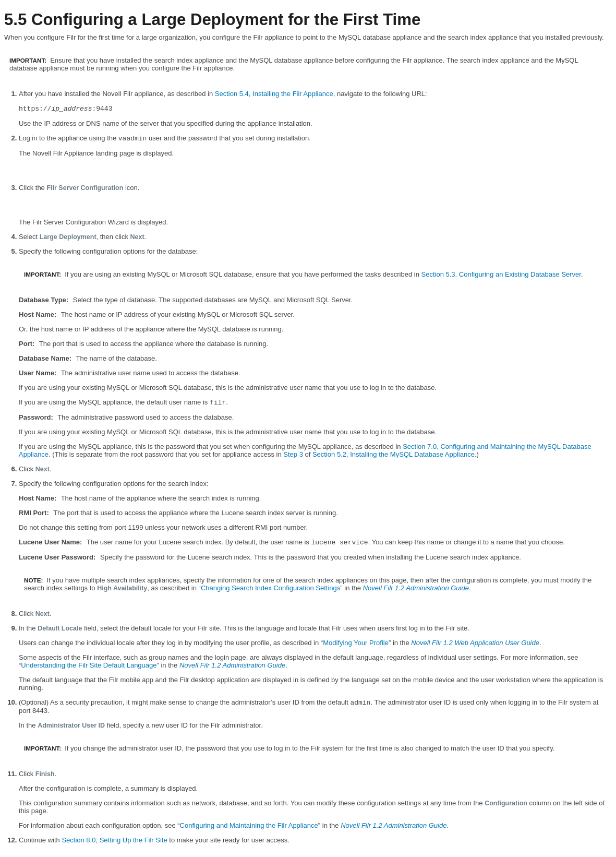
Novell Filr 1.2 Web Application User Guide (475, 643)
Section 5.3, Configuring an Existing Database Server (501, 274)
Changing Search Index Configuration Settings (270, 588)
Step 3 (293, 454)
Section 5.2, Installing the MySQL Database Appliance (394, 454)
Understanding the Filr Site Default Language (89, 665)
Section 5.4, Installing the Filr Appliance (274, 94)
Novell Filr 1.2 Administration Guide (416, 588)
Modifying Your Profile (356, 643)
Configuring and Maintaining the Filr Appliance (249, 825)
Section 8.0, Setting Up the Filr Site (114, 840)
